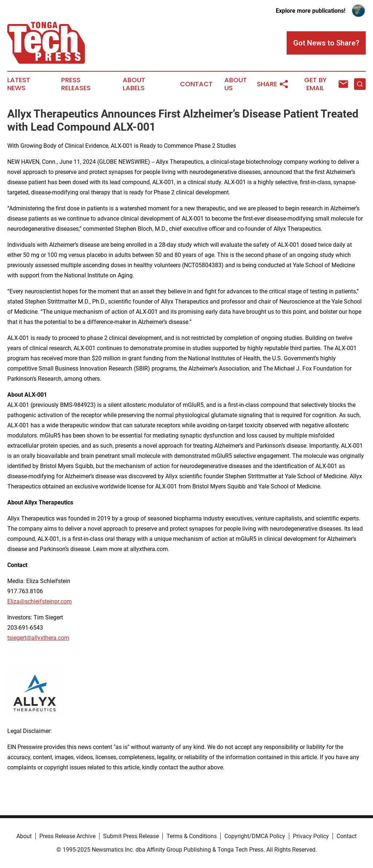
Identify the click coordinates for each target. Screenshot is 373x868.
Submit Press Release (131, 836)
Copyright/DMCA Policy (255, 836)
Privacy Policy (311, 836)
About (24, 836)
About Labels (134, 84)
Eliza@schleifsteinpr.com (40, 601)
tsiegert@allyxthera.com (38, 638)
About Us (236, 84)
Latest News (19, 84)
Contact (196, 84)
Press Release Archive (67, 836)
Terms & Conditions (192, 836)
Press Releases (76, 84)
